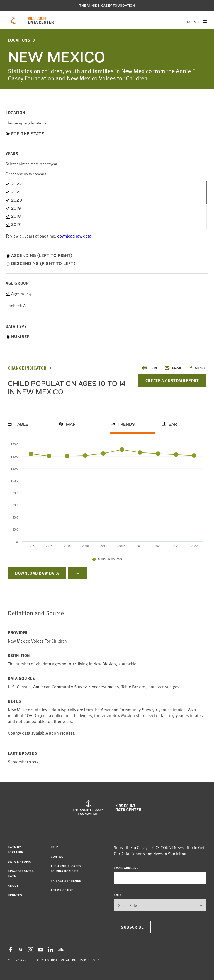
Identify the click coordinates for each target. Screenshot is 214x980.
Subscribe (132, 927)
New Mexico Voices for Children (37, 641)
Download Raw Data (37, 573)
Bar (173, 424)
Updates (15, 895)
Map (71, 424)
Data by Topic (19, 862)
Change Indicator (27, 368)
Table (21, 424)
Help (54, 847)
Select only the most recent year (31, 164)
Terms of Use (62, 890)
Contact (58, 856)
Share (196, 368)
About (13, 886)
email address (126, 868)
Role (118, 895)
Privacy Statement (67, 880)
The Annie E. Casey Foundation (107, 6)
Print (150, 368)
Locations (19, 40)
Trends (126, 424)
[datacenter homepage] (41, 20)
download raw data (74, 236)
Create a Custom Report (172, 380)
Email (173, 368)
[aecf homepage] (14, 20)
